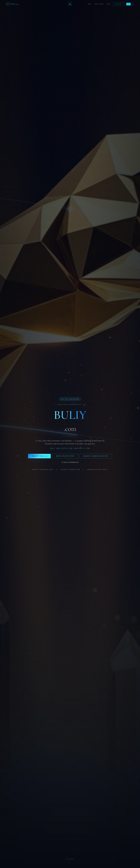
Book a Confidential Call (70, 462)
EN (128, 4)
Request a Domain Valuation (96, 456)
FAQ (109, 4)
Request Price (39, 456)
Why (90, 4)
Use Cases (99, 4)
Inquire (119, 4)
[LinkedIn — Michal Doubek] (70, 4)
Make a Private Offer (65, 456)
